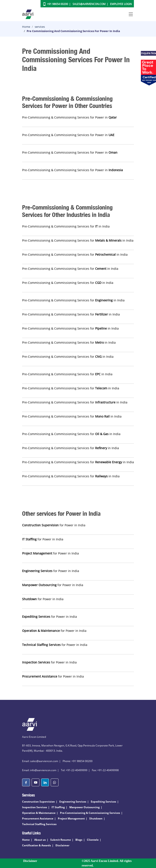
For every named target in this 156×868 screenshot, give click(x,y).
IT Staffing (58, 807)
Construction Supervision (38, 802)
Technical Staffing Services (39, 824)
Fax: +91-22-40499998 (105, 770)
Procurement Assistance (38, 818)
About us (40, 840)
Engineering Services (73, 802)
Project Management (71, 818)
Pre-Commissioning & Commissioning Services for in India (66, 226)
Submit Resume (61, 840)
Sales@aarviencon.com (89, 4)
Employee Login (121, 4)
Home (26, 27)
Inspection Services (35, 807)
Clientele (93, 840)
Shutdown (96, 818)
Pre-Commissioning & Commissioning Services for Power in (69, 117)
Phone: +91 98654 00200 (78, 761)
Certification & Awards (37, 845)
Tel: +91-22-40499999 (74, 770)
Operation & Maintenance (39, 813)
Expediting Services (103, 802)
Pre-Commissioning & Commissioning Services (90, 813)
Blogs (79, 840)
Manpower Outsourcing (84, 807)
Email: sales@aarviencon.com (40, 761)
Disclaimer (62, 845)
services (40, 27)
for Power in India (54, 525)
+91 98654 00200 (58, 4)
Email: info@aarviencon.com (39, 770)
